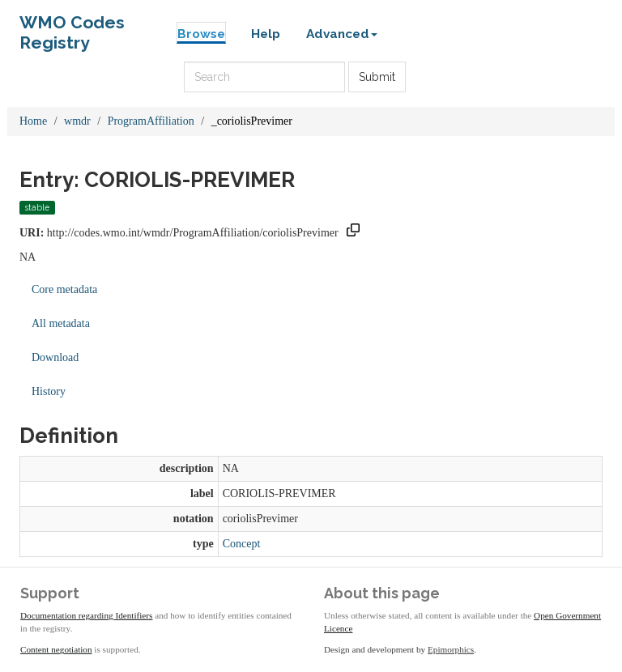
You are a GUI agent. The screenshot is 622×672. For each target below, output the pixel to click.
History (49, 391)
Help (266, 34)
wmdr (77, 121)
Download (55, 357)
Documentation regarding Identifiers (86, 615)
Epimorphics (451, 649)
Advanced (342, 34)
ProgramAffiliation (151, 121)
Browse (201, 34)
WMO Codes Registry (72, 26)
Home (33, 121)
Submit (377, 77)
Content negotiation (56, 649)
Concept (242, 544)
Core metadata (64, 289)
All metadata (61, 323)
